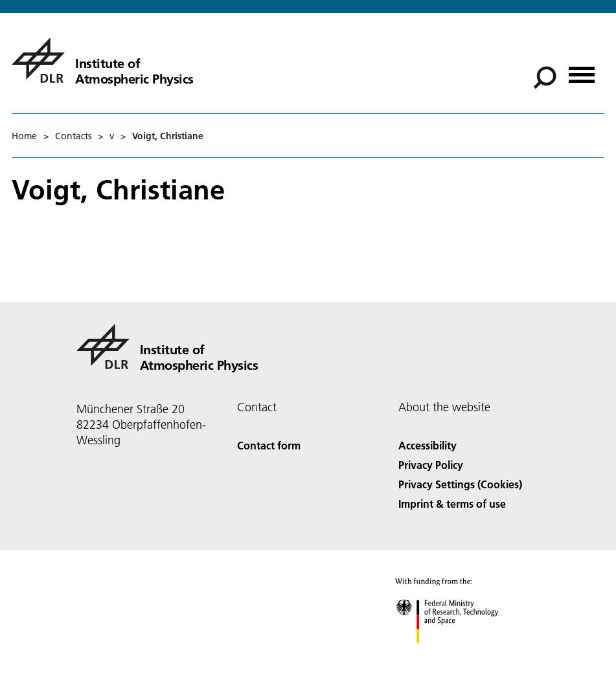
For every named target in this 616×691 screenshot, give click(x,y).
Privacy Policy (431, 465)
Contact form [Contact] (269, 445)
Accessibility (428, 445)
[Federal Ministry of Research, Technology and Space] (458, 654)
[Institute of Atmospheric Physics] (103, 60)
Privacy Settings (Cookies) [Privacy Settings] (460, 484)
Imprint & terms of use (452, 504)
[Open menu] (582, 70)
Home (24, 136)
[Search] (545, 78)
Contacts (73, 136)
